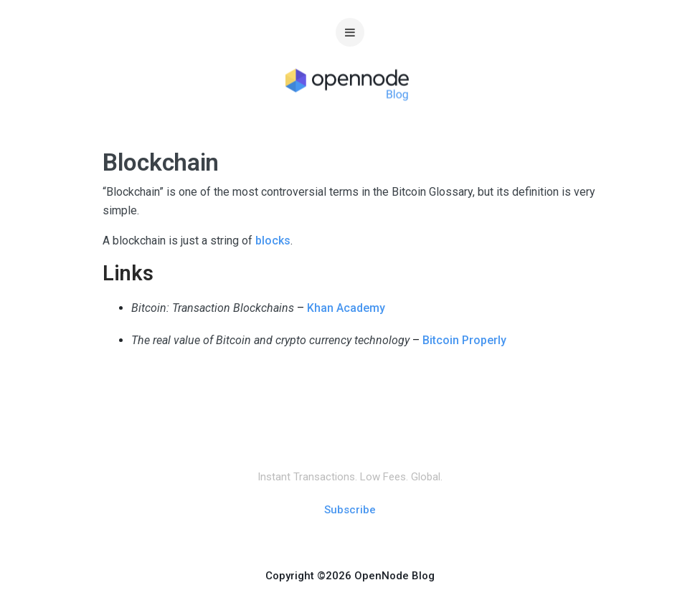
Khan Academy (346, 308)
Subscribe (350, 510)
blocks (273, 241)
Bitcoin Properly (464, 340)
